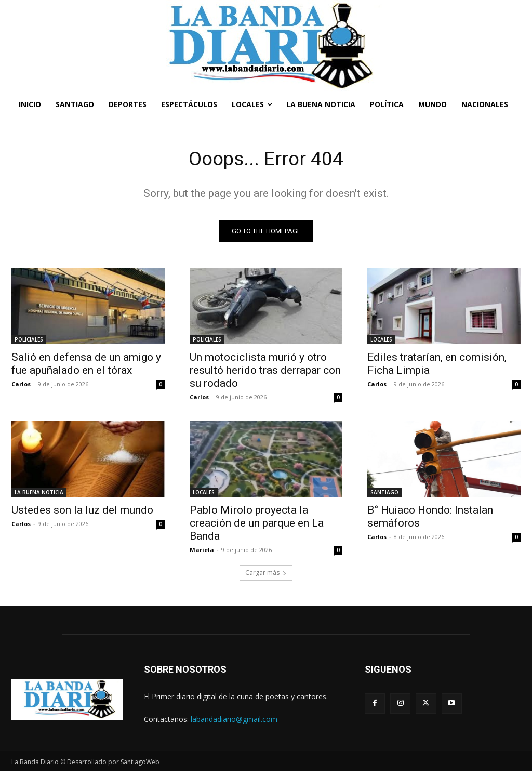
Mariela (202, 552)
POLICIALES (29, 342)
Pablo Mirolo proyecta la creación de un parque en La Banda (257, 526)
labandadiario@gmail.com (234, 721)
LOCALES (381, 342)
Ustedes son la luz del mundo (82, 513)
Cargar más (266, 575)
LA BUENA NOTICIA (39, 495)
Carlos (21, 386)
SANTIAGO (384, 495)
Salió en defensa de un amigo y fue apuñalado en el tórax (86, 366)
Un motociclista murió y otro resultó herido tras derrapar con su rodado (265, 372)
